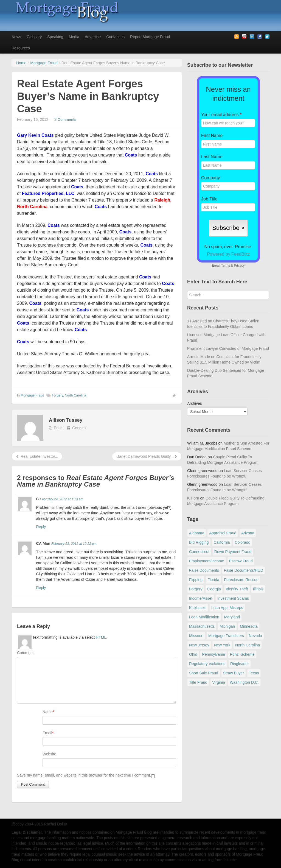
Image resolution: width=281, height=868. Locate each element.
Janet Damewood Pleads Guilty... (147, 456)
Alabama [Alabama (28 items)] (197, 533)
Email (47, 733)
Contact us (115, 37)
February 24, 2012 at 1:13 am (62, 499)
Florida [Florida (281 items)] (213, 580)
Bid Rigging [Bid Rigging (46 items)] (199, 542)
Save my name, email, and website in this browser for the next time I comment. (84, 775)
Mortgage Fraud (32, 395)
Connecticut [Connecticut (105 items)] (199, 552)
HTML (101, 637)
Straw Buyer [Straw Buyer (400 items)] (234, 673)
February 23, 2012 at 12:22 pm (74, 544)
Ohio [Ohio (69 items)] (193, 654)
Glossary (34, 37)
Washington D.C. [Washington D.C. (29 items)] (244, 682)
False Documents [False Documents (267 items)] (204, 570)
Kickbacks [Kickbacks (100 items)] (198, 608)
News (16, 37)
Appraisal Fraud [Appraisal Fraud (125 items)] (223, 533)
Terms (225, 266)
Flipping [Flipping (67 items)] (196, 580)
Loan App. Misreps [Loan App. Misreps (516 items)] (227, 608)
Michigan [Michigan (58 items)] (227, 626)
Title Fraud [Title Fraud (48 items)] (198, 682)
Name (48, 712)
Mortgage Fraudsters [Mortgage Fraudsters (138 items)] (226, 636)
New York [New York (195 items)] (222, 645)
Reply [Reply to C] (41, 527)
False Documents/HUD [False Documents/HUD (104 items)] (244, 570)
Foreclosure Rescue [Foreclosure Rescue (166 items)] (241, 580)
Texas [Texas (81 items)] (254, 673)
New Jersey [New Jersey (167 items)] (199, 645)
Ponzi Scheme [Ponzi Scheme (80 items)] (242, 654)
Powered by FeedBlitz (228, 254)
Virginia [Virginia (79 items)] (218, 682)
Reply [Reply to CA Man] (41, 588)
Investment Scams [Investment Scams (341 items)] (233, 598)
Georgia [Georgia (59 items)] (214, 589)
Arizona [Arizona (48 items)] (248, 533)
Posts (59, 428)
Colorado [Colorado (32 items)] (243, 542)
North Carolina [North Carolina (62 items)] (248, 645)
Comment (25, 653)
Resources (21, 48)
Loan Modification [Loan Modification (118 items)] (204, 617)
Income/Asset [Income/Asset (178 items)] (201, 598)
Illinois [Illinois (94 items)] (258, 589)
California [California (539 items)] (222, 542)
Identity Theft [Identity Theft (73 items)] (237, 589)
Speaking (55, 37)
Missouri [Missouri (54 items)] (196, 636)
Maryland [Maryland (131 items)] (232, 617)
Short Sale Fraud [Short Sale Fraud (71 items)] (204, 673)
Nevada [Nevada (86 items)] (255, 636)
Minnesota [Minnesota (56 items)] (249, 626)
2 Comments (65, 119)
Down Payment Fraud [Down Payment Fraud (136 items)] (233, 552)
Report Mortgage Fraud (150, 37)
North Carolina (75, 395)
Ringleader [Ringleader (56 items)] (240, 664)
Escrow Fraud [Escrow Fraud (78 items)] (241, 561)
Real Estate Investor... (37, 456)
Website (49, 754)
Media (74, 37)
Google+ (79, 428)
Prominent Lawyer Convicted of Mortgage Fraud (228, 348)
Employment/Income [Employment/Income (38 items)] (207, 561)
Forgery (57, 395)
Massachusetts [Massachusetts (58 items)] (202, 626)
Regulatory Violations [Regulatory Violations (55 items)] (207, 664)
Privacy (239, 266)
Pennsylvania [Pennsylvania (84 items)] (213, 654)
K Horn (193, 498)
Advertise (93, 37)
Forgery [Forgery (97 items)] (196, 589)
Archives (195, 403)
